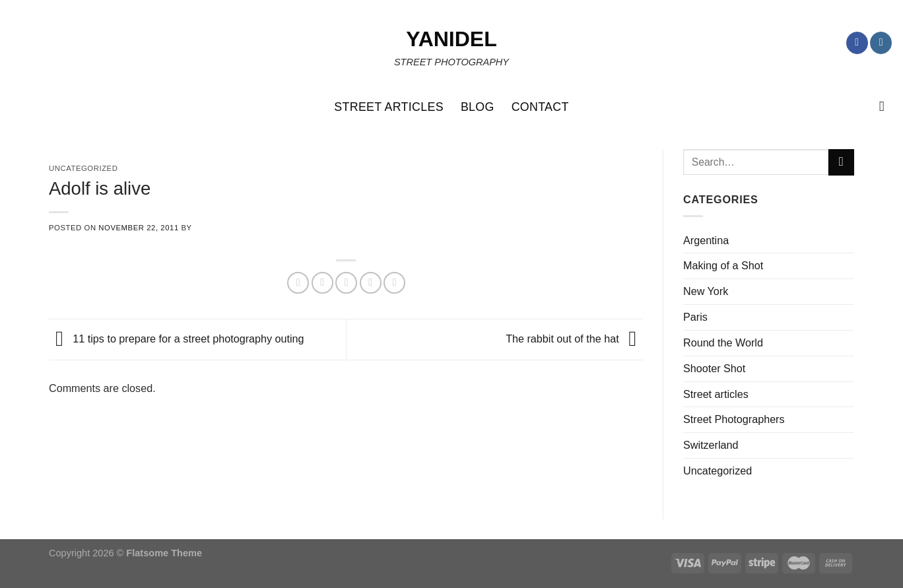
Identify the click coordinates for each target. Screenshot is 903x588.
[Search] (886, 107)
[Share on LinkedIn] (394, 283)
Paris (695, 317)
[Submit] (841, 162)
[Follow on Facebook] (857, 43)
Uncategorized (718, 471)
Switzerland (711, 445)
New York (706, 291)
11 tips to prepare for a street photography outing (177, 339)
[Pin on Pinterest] (371, 283)
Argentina (706, 240)
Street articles (716, 394)
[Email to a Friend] (346, 283)
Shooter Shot (714, 368)
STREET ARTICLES (389, 107)
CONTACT (540, 107)
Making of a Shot (723, 265)
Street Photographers (734, 419)
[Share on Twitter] (322, 283)
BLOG (478, 107)
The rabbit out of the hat (574, 339)
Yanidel (451, 39)
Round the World (723, 343)
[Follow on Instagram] (881, 43)
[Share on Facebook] (298, 283)
